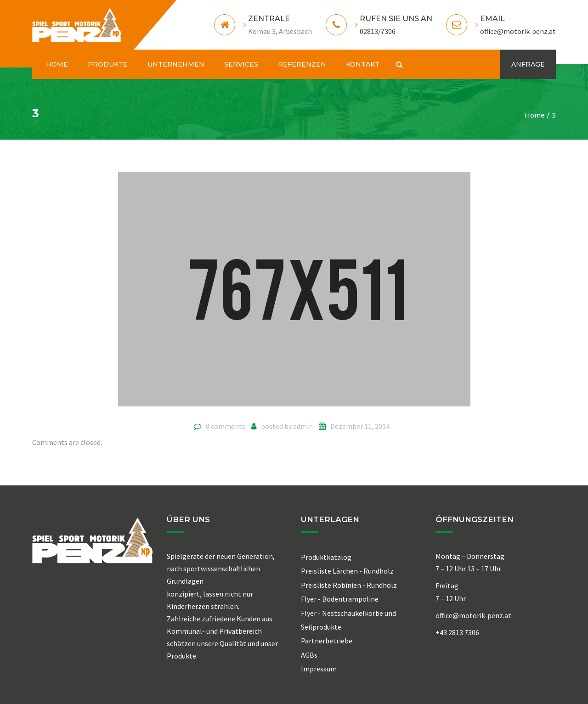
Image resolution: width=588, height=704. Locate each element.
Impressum (319, 669)
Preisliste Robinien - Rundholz (349, 585)
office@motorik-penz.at (518, 31)
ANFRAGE (528, 64)
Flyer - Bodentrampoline (340, 599)
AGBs (309, 655)
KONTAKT (363, 64)
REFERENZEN (302, 64)
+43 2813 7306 (457, 632)
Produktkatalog (326, 557)
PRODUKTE (108, 64)
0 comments (226, 426)
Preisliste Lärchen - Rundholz (347, 571)
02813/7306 (378, 31)
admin (303, 426)
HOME (57, 64)
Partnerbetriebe (327, 641)
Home (535, 115)
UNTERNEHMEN (176, 64)
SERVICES (241, 64)
